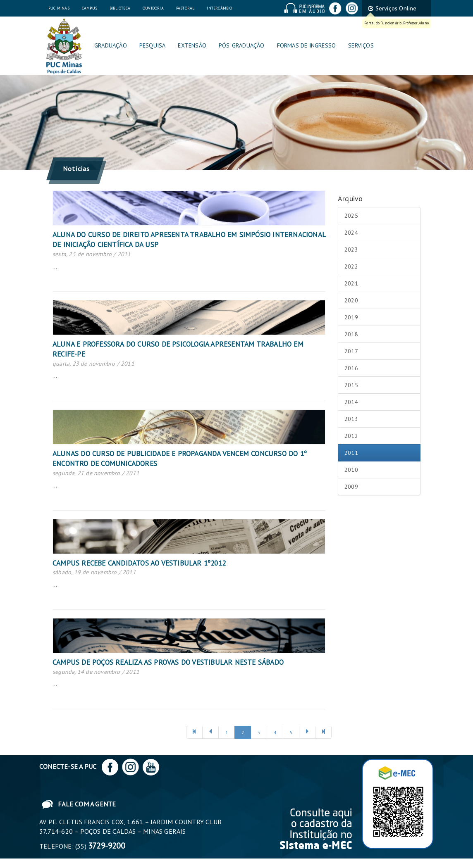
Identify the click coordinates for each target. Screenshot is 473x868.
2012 (351, 436)
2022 (351, 266)
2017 (351, 351)
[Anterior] (194, 732)
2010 (351, 470)
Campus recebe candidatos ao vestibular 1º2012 (139, 563)
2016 (351, 368)
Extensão (192, 45)
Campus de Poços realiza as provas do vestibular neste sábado (168, 662)
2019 (351, 317)
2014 (351, 402)
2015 (351, 385)
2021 (351, 283)
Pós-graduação (242, 45)
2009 (351, 487)
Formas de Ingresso (307, 45)
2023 (351, 250)
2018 (351, 334)
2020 (351, 300)
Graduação (111, 45)
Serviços (361, 45)
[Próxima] (307, 732)
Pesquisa (153, 45)
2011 (351, 453)
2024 (351, 233)
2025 (351, 216)
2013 (351, 419)
